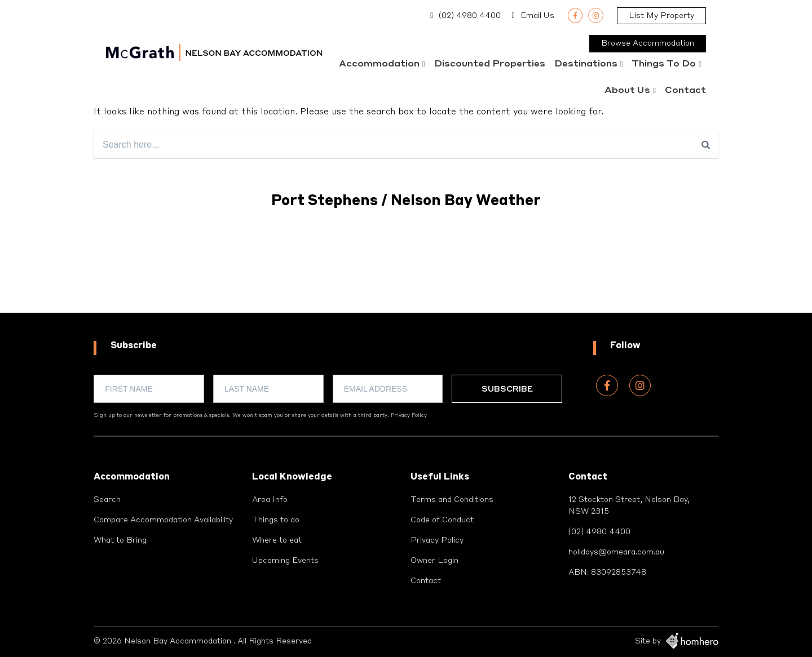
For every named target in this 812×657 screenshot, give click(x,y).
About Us (627, 91)
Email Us (537, 16)
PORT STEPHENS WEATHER (406, 270)
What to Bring (120, 540)
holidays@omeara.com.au (616, 552)
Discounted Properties (490, 64)
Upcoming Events (285, 561)
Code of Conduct (442, 520)
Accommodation (379, 64)
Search (107, 500)
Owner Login (434, 561)
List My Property (661, 16)
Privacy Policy (409, 416)
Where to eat (277, 540)
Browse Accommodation (648, 43)
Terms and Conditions (452, 500)
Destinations (586, 64)
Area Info (270, 500)
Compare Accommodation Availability (163, 520)
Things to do (664, 64)
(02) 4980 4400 (470, 16)
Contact (685, 91)
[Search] (706, 145)
